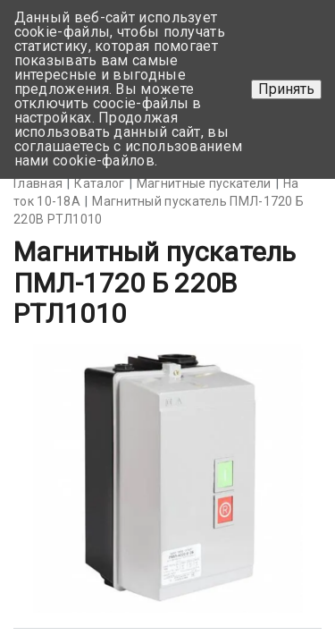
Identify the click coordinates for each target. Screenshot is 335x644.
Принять (286, 89)
